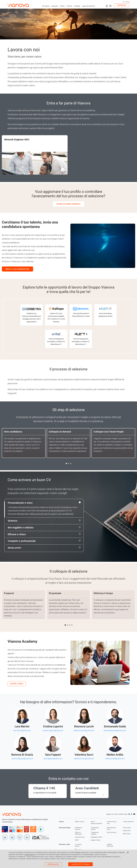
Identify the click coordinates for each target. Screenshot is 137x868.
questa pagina (29, 855)
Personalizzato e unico (20, 503)
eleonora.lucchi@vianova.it (84, 730)
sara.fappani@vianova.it (53, 759)
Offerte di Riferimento (78, 833)
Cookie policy (127, 831)
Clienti (62, 6)
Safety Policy (127, 834)
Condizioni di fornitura (79, 829)
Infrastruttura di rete (112, 823)
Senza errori (14, 548)
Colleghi (77, 6)
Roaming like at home (111, 829)
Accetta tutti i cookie (80, 864)
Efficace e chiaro (17, 534)
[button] (66, 463)
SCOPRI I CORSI (17, 684)
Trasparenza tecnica (95, 829)
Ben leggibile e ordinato (21, 528)
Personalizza (53, 864)
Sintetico (13, 521)
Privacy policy (127, 828)
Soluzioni (55, 6)
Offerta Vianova (80, 822)
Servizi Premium (112, 832)
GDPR (77, 840)
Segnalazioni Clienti (97, 837)
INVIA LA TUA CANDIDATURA (17, 269)
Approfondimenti (88, 6)
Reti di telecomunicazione (96, 823)
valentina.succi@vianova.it (84, 759)
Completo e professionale (22, 541)
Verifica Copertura (128, 822)
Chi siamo (46, 6)
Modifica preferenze (110, 845)
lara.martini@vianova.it (22, 730)
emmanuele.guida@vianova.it (115, 730)
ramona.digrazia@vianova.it (22, 759)
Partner (69, 6)
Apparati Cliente (96, 840)
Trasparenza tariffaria (95, 833)
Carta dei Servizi (80, 837)
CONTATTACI (122, 5)
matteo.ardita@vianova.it (115, 759)
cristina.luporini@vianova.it (53, 730)
